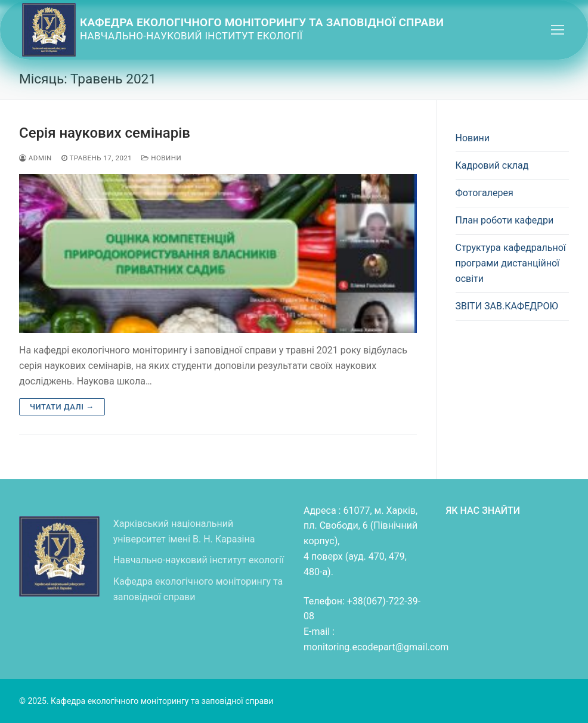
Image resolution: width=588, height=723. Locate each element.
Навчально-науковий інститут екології (199, 560)
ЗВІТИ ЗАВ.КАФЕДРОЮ (507, 306)
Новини (161, 158)
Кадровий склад (492, 165)
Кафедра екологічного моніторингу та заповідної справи (262, 23)
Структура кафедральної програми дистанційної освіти (511, 263)
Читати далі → (62, 407)
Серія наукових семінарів (105, 133)
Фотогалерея (485, 193)
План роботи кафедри (505, 220)
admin (35, 158)
